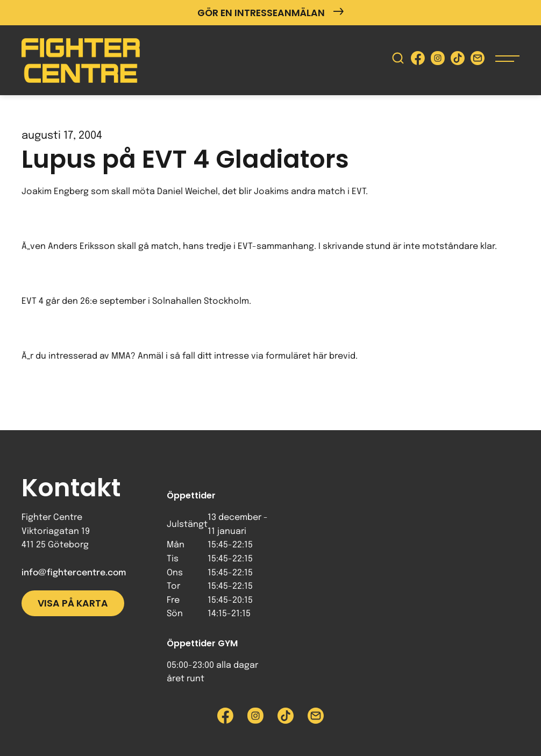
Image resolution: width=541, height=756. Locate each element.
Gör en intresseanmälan (270, 13)
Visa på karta (73, 603)
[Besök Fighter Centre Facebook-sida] (418, 60)
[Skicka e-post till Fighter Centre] (478, 60)
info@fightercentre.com (74, 573)
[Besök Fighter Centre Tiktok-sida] (458, 60)
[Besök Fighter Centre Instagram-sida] (438, 60)
